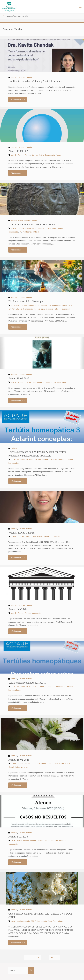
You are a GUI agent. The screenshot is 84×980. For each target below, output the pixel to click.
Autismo (29, 536)
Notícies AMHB (17, 221)
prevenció (53, 459)
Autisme (21, 536)
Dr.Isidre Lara (32, 459)
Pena (64, 382)
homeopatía (50, 155)
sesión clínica (64, 764)
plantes (61, 921)
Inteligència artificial (63, 309)
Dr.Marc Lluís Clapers (54, 228)
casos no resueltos (59, 841)
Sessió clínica (14, 767)
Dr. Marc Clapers (15, 309)
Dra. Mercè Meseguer (33, 382)
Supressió (62, 459)
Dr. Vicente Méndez (39, 764)
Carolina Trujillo (38, 155)
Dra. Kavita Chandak (42, 536)
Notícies (14, 77)
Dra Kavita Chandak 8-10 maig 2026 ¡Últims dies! (35, 81)
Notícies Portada (25, 77)
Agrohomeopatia (23, 921)
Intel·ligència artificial (31, 232)
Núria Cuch (53, 921)
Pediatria (57, 382)
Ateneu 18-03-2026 (19, 378)
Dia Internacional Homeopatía (60, 305)
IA (20, 232)
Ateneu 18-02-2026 (19, 760)
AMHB (14, 155)
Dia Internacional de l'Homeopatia (31, 228)
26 (51, 957)
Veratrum (24, 767)
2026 (13, 841)
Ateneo (21, 155)
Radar (58, 155)
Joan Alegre (60, 686)
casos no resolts (43, 841)
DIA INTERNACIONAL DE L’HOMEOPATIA (34, 224)
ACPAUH (15, 459)
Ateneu (28, 155)
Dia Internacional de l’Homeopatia (27, 301)
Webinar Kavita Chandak (22, 533)
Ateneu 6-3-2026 (17, 609)
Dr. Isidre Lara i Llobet (35, 686)
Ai (12, 305)
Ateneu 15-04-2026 (19, 151)
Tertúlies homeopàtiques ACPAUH (27, 683)
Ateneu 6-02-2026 (18, 837)
